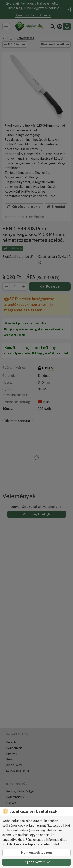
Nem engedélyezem (36, 853)
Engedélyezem (36, 862)
